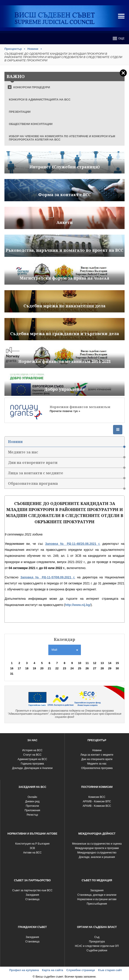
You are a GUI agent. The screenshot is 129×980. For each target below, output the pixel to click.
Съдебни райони (97, 950)
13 (102, 663)
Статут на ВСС (32, 755)
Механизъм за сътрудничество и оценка (97, 844)
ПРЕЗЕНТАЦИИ (20, 112)
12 (95, 663)
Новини (33, 49)
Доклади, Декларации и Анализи (32, 768)
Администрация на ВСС (32, 759)
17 (19, 668)
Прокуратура (97, 942)
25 (80, 668)
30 (117, 668)
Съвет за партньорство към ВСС (32, 890)
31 (12, 674)
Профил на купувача (24, 970)
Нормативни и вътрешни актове (97, 899)
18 (27, 668)
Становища (32, 899)
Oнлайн (32, 797)
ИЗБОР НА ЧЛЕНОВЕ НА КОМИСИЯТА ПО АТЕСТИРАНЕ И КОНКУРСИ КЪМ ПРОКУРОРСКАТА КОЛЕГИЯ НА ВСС (62, 138)
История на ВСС (32, 750)
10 (80, 663)
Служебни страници (81, 970)
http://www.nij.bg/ (78, 605)
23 (64, 668)
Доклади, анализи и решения (97, 857)
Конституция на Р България (32, 844)
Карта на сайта (53, 970)
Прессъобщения (97, 904)
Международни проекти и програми (97, 848)
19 (34, 668)
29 (110, 668)
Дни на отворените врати (66, 464)
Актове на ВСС (32, 853)
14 (110, 663)
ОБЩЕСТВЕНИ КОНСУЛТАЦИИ (31, 124)
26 (87, 668)
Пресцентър (13, 49)
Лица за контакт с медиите (97, 755)
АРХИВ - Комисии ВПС (97, 801)
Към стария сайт (110, 970)
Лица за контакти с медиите (66, 474)
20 (42, 668)
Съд (97, 937)
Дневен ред (32, 801)
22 (57, 668)
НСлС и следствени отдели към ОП (97, 946)
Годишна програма (32, 764)
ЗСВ (32, 848)
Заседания (32, 895)
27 (95, 668)
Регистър (32, 815)
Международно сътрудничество (97, 853)
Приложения (32, 810)
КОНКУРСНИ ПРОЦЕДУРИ (32, 87)
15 (117, 663)
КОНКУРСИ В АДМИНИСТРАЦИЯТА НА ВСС (40, 100)
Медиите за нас (66, 454)
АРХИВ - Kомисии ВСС (97, 806)
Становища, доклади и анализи (97, 895)
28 (102, 668)
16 (12, 668)
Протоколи (32, 806)
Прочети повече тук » (65, 411)
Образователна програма (66, 485)
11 (87, 663)
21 (49, 668)
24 (72, 668)
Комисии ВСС (97, 797)
